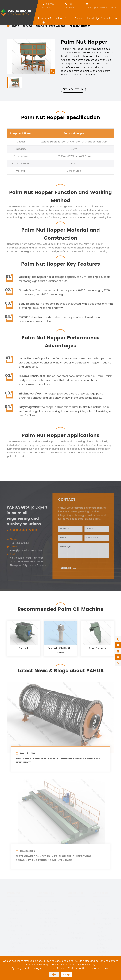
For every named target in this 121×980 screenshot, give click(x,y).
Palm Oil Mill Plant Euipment (51, 26)
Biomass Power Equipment (17, 953)
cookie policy (85, 968)
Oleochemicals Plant (17, 945)
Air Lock (24, 650)
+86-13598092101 (71, 6)
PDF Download (77, 933)
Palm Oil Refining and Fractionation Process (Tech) (49, 922)
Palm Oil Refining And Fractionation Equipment (18, 934)
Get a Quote (73, 89)
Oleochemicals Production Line (47, 932)
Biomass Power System (47, 950)
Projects (69, 18)
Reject (54, 974)
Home (16, 26)
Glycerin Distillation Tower (61, 652)
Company (80, 18)
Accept (66, 974)
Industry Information (76, 921)
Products (43, 18)
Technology (57, 18)
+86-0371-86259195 (49, 6)
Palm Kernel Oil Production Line (17, 912)
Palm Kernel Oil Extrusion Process (48, 912)
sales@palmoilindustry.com (102, 8)
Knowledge (93, 18)
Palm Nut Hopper (80, 26)
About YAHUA (76, 906)
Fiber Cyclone (97, 650)
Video (72, 928)
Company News (75, 913)
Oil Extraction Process (46, 941)
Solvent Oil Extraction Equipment (15, 922)
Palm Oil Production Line (50, 903)
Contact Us (107, 18)
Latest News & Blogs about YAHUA (61, 669)
